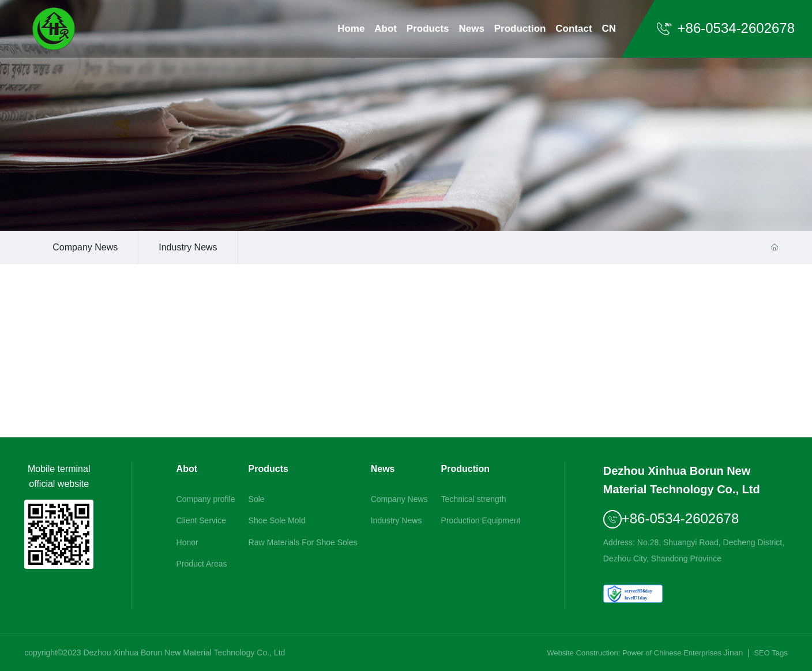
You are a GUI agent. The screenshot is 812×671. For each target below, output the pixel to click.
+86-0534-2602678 (725, 28)
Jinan (733, 653)
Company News (85, 247)
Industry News (188, 247)
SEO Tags (770, 653)
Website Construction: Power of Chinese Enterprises (634, 653)
